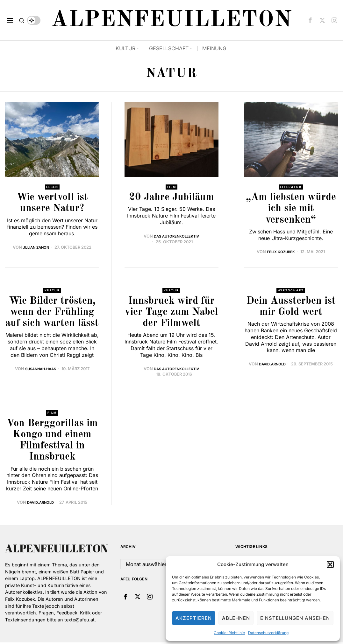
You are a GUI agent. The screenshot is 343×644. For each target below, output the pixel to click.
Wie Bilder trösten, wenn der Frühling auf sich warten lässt (52, 314)
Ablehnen (236, 618)
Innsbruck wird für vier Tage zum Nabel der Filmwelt (171, 314)
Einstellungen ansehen (295, 618)
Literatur (291, 187)
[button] (330, 564)
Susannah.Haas (41, 370)
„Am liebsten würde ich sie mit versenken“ (291, 209)
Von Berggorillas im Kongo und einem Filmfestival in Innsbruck (52, 442)
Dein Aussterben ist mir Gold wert (291, 308)
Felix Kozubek (281, 252)
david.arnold (272, 365)
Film (171, 187)
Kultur (52, 291)
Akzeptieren (194, 618)
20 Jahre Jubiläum (171, 198)
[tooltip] (310, 20)
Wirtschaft (291, 291)
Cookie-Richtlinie (229, 633)
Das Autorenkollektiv (177, 237)
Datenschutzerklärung (268, 633)
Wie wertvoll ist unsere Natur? (52, 204)
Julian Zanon (36, 248)
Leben (52, 187)
